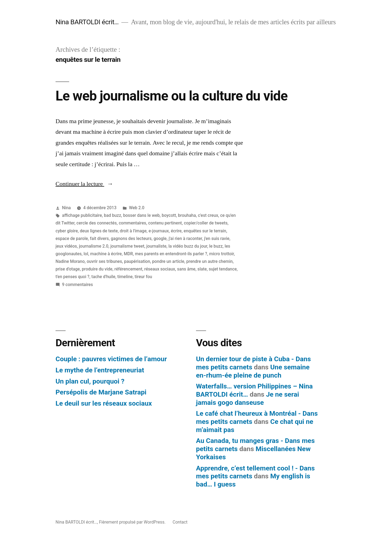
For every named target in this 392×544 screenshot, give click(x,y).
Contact (180, 522)
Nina (66, 208)
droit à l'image (133, 231)
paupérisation (137, 261)
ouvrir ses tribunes (104, 261)
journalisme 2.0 (94, 246)
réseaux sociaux (160, 269)
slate (202, 269)
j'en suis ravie (217, 238)
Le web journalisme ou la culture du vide (171, 96)
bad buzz (113, 215)
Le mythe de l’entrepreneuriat (100, 370)
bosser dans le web (141, 215)
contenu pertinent (165, 223)
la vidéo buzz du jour (188, 246)
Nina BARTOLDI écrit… (87, 22)
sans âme (186, 269)
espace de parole (72, 238)
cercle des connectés (97, 223)
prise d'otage (68, 269)
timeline (125, 277)
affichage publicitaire (82, 215)
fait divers (99, 238)
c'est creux (208, 215)
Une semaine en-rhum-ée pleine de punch (253, 371)
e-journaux (159, 231)
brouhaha (187, 215)
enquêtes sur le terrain (205, 231)
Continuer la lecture (84, 184)
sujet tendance (223, 269)
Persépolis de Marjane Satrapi (101, 392)
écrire (176, 231)
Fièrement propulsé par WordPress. (133, 522)
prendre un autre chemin (209, 261)
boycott (169, 215)
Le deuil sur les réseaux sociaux (104, 403)
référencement (128, 269)
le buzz (216, 246)
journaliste (157, 246)
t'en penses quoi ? (72, 277)
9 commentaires (77, 285)
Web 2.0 (137, 208)
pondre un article (168, 261)
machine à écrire (106, 254)
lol (86, 254)
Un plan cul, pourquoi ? (90, 381)
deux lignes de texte (99, 231)
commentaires (132, 223)
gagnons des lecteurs (131, 238)
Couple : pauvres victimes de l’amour (111, 359)
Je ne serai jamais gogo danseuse (247, 398)
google (160, 238)
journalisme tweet (127, 246)
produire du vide (97, 269)
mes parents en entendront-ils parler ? (171, 254)
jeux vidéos (66, 246)
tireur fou (143, 277)
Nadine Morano (70, 261)
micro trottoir (221, 254)
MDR (128, 254)
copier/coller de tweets (206, 223)
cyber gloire (67, 231)
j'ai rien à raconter (185, 238)
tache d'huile (103, 277)
